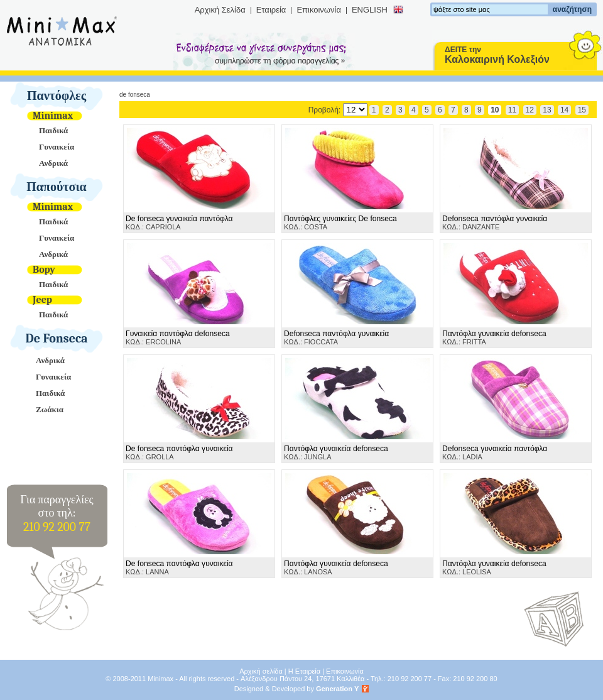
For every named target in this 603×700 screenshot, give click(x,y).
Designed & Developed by (297, 689)
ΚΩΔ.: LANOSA (336, 567)
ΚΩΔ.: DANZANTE (495, 222)
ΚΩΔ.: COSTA (340, 222)
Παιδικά (53, 130)
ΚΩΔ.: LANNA (179, 567)
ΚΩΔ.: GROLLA (179, 452)
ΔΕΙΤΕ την (497, 55)
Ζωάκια (50, 409)
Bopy (44, 270)
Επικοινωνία (319, 10)
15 (582, 110)
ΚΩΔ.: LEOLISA (494, 567)
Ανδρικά (53, 163)
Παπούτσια (57, 187)
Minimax (53, 116)
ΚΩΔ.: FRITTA (494, 337)
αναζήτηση (572, 9)
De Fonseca (57, 338)
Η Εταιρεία (304, 671)
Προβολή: (338, 110)
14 (564, 110)
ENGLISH (370, 10)
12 (530, 110)
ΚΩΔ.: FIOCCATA (336, 337)
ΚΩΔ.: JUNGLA (336, 452)
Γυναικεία (57, 147)
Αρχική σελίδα (261, 671)
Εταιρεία (271, 10)
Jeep (42, 300)
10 (495, 110)
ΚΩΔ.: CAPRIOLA (179, 222)
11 (512, 110)
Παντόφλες (57, 96)
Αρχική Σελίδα (220, 10)
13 (547, 110)
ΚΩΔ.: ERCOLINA (178, 337)
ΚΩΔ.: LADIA (495, 452)
